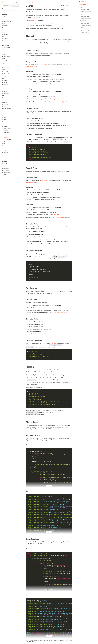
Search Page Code (85, 33)
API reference (6, 170)
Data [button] (3, 32)
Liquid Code (56, 99)
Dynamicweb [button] (5, 80)
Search (5, 137)
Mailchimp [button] (5, 102)
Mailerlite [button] (4, 104)
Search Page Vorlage (58, 218)
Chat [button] (3, 28)
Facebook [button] (5, 83)
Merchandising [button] (6, 30)
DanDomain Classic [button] (7, 74)
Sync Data (6, 135)
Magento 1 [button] (5, 96)
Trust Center (6, 175)
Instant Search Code (86, 31)
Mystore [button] (4, 111)
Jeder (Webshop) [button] (6, 48)
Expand (49, 486)
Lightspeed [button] (5, 94)
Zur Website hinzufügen (87, 11)
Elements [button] (5, 34)
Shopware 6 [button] (5, 124)
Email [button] (4, 23)
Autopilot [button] (5, 61)
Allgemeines (83, 4)
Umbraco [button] (4, 148)
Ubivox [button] (4, 146)
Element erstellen (85, 10)
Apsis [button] (4, 59)
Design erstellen (85, 8)
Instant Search (33, 21)
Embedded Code (53, 343)
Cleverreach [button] (5, 67)
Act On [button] (4, 54)
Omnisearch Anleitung (60, 313)
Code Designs (30, 67)
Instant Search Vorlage (59, 102)
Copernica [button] (5, 70)
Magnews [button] (5, 100)
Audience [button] (5, 26)
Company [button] (5, 39)
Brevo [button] (4, 65)
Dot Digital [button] (5, 76)
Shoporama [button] (5, 122)
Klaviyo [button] (4, 91)
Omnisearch (32, 25)
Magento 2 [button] (5, 98)
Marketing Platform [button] (7, 109)
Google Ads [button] (5, 85)
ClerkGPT (5, 164)
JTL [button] (3, 89)
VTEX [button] (4, 150)
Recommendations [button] (7, 21)
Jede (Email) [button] (5, 52)
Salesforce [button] (5, 115)
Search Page (33, 23)
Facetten (82, 27)
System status (6, 173)
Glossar (4, 41)
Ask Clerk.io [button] (5, 17)
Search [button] (4, 19)
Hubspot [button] (4, 87)
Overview (5, 50)
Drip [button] (3, 78)
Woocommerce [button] (6, 152)
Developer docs (6, 168)
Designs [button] (4, 36)
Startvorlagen (83, 29)
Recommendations (8, 139)
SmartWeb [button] (5, 126)
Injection (44, 343)
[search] (10, 6)
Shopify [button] (4, 120)
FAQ (4, 141)
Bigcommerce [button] (6, 63)
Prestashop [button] (5, 113)
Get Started (6, 133)
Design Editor (43, 65)
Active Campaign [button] (6, 56)
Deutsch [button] (5, 9)
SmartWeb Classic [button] (7, 128)
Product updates (7, 166)
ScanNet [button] (4, 117)
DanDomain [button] (5, 72)
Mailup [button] (4, 107)
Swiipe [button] (4, 144)
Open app (5, 177)
